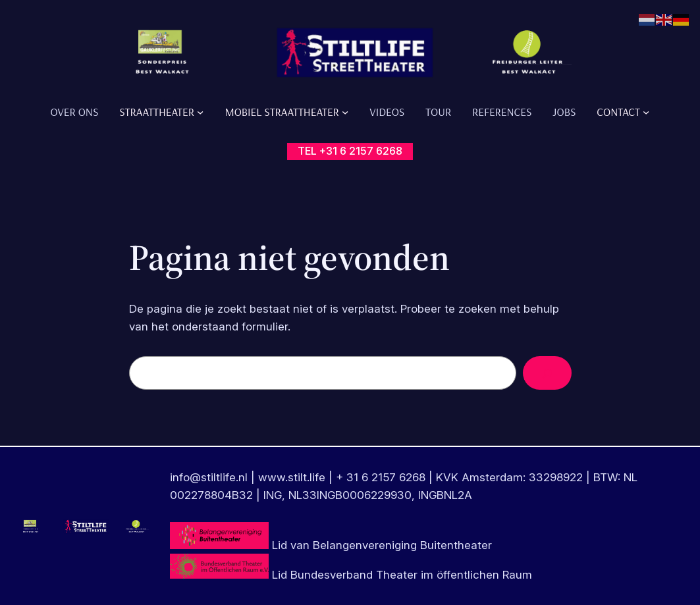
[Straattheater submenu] (200, 111)
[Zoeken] (547, 373)
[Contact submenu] (646, 111)
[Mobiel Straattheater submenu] (345, 111)
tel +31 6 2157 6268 (350, 151)
